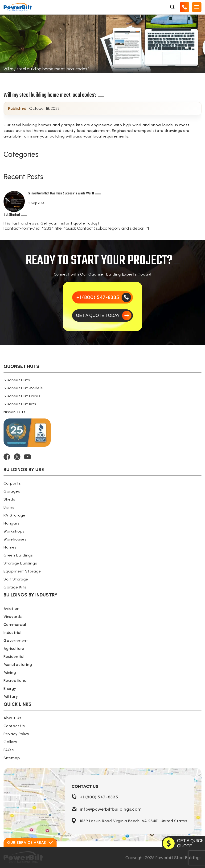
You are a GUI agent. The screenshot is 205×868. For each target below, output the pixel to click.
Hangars (12, 523)
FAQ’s (9, 750)
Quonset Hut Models (23, 388)
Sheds (9, 499)
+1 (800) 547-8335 (99, 797)
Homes (10, 547)
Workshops (14, 531)
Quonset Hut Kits (20, 404)
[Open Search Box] (172, 7)
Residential (14, 657)
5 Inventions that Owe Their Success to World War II (61, 194)
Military (11, 696)
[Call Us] (184, 7)
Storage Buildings (20, 563)
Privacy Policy (16, 734)
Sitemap (12, 758)
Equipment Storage (22, 571)
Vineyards (13, 617)
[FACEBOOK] (7, 457)
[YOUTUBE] (27, 457)
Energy (10, 688)
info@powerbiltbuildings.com (111, 809)
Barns (9, 507)
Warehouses (15, 539)
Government (16, 641)
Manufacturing (18, 665)
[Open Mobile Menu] (197, 7)
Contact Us (14, 726)
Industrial (12, 633)
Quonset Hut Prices (22, 396)
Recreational (16, 681)
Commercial (15, 625)
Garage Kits (15, 587)
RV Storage (14, 515)
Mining (10, 673)
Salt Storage (16, 579)
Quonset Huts (17, 380)
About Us (12, 718)
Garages (12, 491)
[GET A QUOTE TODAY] (102, 316)
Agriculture (14, 649)
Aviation (11, 609)
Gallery (10, 742)
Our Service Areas (30, 842)
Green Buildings (18, 555)
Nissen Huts (15, 412)
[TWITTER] (17, 457)
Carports (12, 483)
